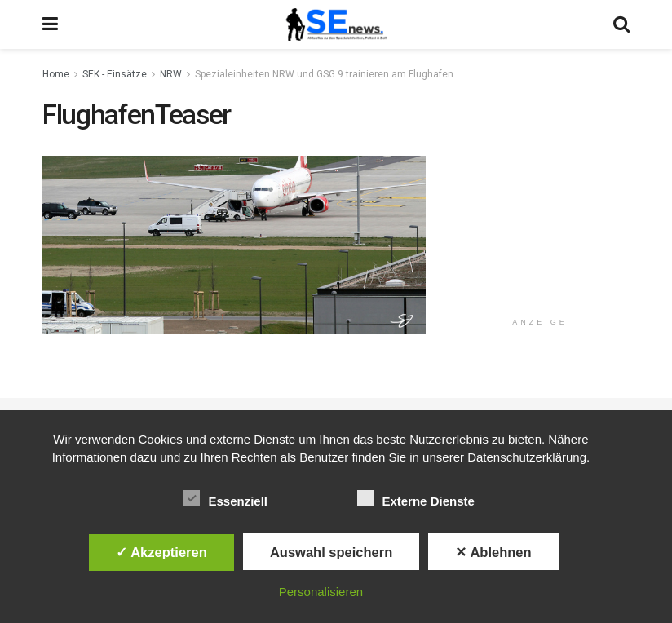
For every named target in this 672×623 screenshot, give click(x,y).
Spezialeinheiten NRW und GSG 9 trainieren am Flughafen (324, 74)
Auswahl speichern (331, 552)
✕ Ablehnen (493, 552)
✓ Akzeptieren (161, 552)
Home (56, 74)
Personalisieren (321, 592)
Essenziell (225, 498)
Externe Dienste (416, 498)
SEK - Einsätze (115, 74)
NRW (171, 74)
